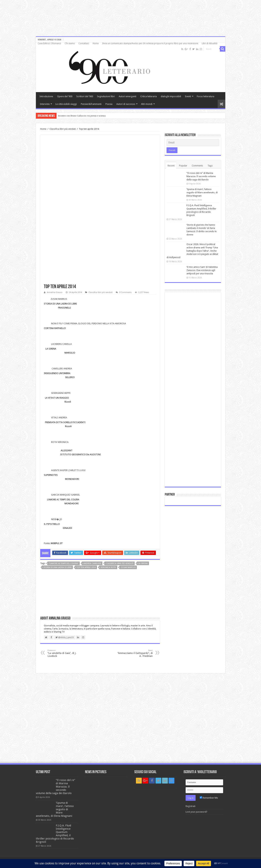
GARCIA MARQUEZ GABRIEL (66, 495)
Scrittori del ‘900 (85, 96)
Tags (210, 166)
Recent (171, 166)
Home (96, 43)
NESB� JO (57, 519)
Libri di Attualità (210, 43)
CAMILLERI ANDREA (62, 369)
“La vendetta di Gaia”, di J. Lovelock (66, 653)
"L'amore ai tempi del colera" (64, 563)
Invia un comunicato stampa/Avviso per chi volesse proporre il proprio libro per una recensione (150, 43)
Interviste (45, 104)
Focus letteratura (206, 96)
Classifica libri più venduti (63, 129)
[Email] (193, 143)
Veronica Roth (108, 567)
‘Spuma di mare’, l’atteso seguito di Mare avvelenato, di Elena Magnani (202, 192)
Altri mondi (147, 104)
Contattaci (84, 43)
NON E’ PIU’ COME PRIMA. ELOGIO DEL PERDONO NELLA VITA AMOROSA (89, 323)
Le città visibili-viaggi (66, 104)
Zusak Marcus (128, 567)
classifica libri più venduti (120, 563)
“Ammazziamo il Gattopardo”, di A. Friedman (134, 653)
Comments (197, 166)
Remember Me (209, 798)
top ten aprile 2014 (86, 567)
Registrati (190, 806)
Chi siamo (70, 43)
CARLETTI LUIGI (77, 470)
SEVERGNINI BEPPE (61, 393)
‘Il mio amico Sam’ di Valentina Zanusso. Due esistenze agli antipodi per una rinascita (202, 270)
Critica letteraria (149, 96)
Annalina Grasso (55, 292)
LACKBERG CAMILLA (61, 344)
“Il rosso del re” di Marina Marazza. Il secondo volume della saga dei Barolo (201, 176)
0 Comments (125, 292)
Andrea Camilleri (92, 563)
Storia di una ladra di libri (57, 567)
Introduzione (46, 96)
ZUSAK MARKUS (59, 299)
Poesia (109, 104)
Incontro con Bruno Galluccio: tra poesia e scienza (82, 116)
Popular (183, 166)
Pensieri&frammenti (91, 104)
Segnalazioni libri (106, 96)
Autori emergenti (128, 96)
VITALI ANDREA (59, 418)
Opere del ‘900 (65, 96)
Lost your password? (196, 812)
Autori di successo (126, 104)
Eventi (188, 96)
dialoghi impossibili (171, 96)
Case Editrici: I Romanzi (49, 43)
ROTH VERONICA (60, 442)
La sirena (143, 563)
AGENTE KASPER (59, 470)
